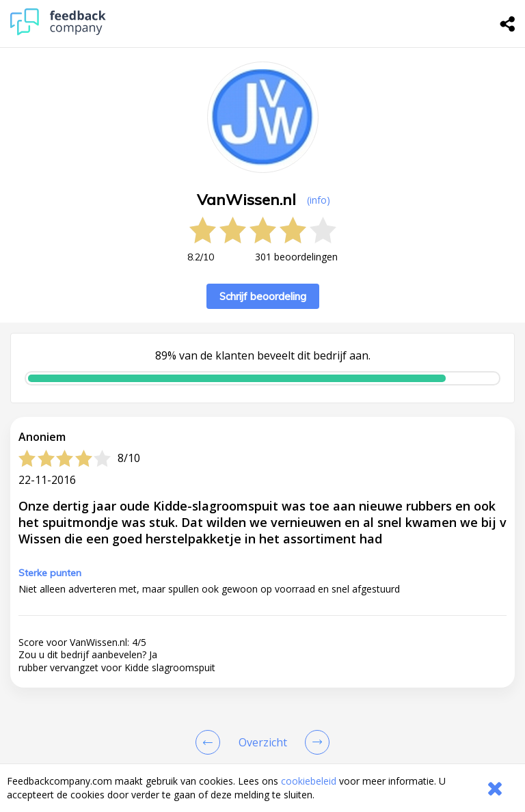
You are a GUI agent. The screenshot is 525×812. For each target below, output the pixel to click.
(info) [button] (319, 200)
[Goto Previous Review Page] (211, 742)
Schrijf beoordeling (263, 296)
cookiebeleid (309, 781)
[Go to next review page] (314, 742)
